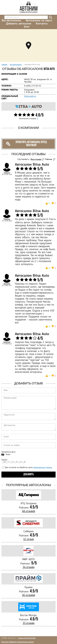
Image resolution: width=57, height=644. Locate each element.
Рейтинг (49, 159)
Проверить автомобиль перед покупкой (26, 144)
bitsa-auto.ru (30, 96)
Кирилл (7, 173)
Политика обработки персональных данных (18, 642)
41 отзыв (29, 539)
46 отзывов (29, 595)
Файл (8, 455)
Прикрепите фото (8, 452)
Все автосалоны (11, 21)
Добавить (29, 474)
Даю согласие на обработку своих (27, 467)
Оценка (4, 460)
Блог (27, 27)
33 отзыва (29, 623)
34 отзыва (29, 567)
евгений (7, 284)
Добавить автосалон (19, 24)
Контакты (42, 24)
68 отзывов (29, 511)
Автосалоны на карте (39, 21)
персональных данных (43, 467)
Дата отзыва (36, 159)
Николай (7, 342)
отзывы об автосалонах (27, 638)
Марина (7, 219)
